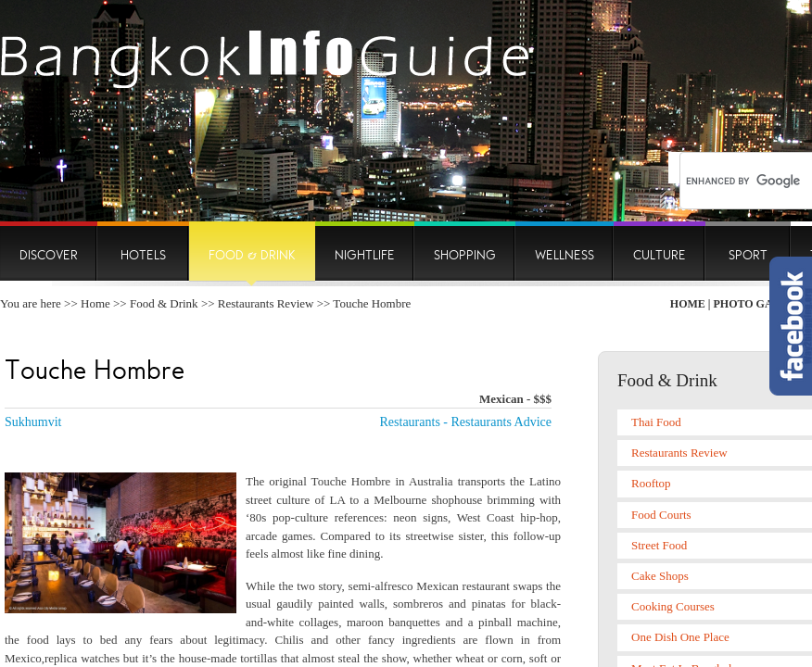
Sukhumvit (33, 422)
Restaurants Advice (501, 422)
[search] (745, 181)
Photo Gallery (761, 304)
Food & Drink (164, 303)
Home (95, 303)
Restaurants (410, 422)
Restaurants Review (266, 303)
